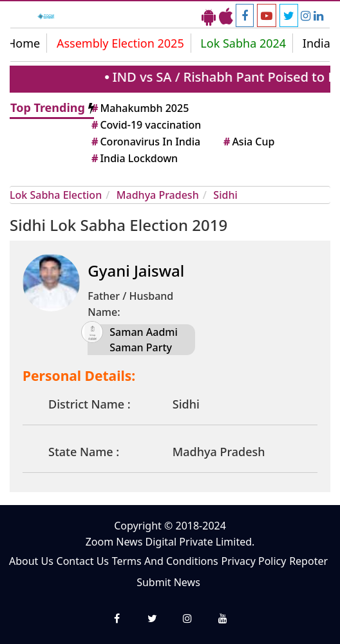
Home (24, 43)
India (316, 43)
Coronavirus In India (145, 142)
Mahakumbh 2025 (139, 108)
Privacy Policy (253, 561)
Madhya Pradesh (158, 195)
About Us (31, 561)
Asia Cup (248, 142)
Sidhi (225, 195)
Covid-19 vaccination (145, 125)
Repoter (308, 561)
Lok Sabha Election (56, 195)
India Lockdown (134, 158)
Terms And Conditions (165, 561)
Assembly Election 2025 (120, 43)
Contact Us (83, 561)
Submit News (168, 582)
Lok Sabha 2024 (243, 43)
